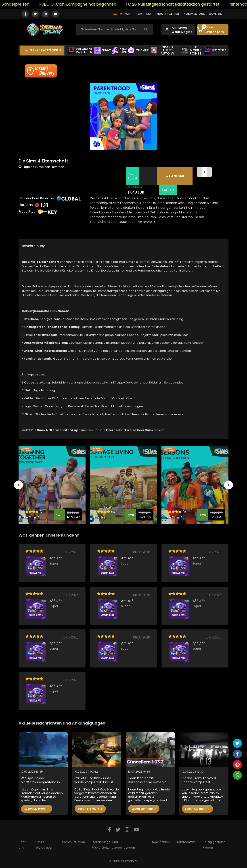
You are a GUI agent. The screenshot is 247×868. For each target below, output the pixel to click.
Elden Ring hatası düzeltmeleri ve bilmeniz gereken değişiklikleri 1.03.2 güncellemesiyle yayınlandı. (149, 780)
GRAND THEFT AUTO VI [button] (162, 50)
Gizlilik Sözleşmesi (44, 845)
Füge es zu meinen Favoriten (41, 167)
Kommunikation (73, 842)
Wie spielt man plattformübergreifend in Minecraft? (40, 780)
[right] (228, 485)
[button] (213, 30)
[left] (19, 485)
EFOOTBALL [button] (217, 50)
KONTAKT (217, 14)
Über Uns (22, 845)
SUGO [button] (103, 50)
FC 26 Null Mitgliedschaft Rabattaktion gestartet (178, 4)
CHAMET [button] (138, 50)
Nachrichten (161, 842)
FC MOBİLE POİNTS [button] (191, 50)
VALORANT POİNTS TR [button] (80, 50)
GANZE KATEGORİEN (43, 50)
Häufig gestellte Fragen (214, 845)
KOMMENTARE (194, 14)
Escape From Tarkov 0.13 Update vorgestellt (200, 780)
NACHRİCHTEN (168, 14)
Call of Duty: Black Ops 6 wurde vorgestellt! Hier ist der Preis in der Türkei (94, 780)
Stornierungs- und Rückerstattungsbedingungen (113, 845)
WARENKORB (175, 176)
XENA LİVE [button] (120, 50)
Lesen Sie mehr (37, 809)
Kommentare (186, 842)
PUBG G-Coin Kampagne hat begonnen (83, 4)
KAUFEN (168, 190)
